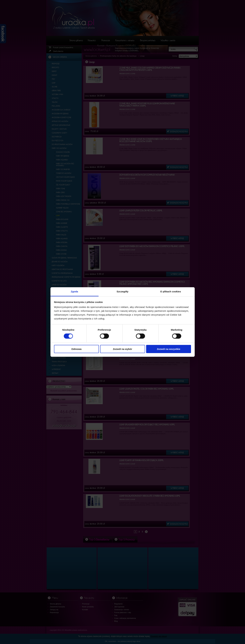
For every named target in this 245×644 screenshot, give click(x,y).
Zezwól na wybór (122, 349)
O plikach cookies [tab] (171, 291)
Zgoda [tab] (75, 291)
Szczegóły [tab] (122, 291)
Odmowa (76, 349)
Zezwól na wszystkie (169, 349)
